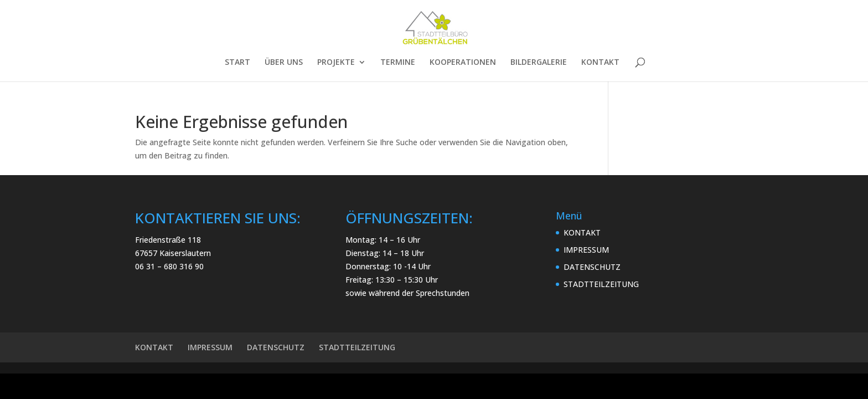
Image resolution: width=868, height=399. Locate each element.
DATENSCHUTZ (592, 267)
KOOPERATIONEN (463, 63)
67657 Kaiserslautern (173, 253)
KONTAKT (600, 63)
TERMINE (398, 63)
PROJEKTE (336, 63)
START (237, 63)
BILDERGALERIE (539, 63)
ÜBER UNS (284, 63)
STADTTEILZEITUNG (601, 284)
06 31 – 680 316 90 (169, 266)
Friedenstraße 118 (168, 240)
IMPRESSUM (586, 250)
